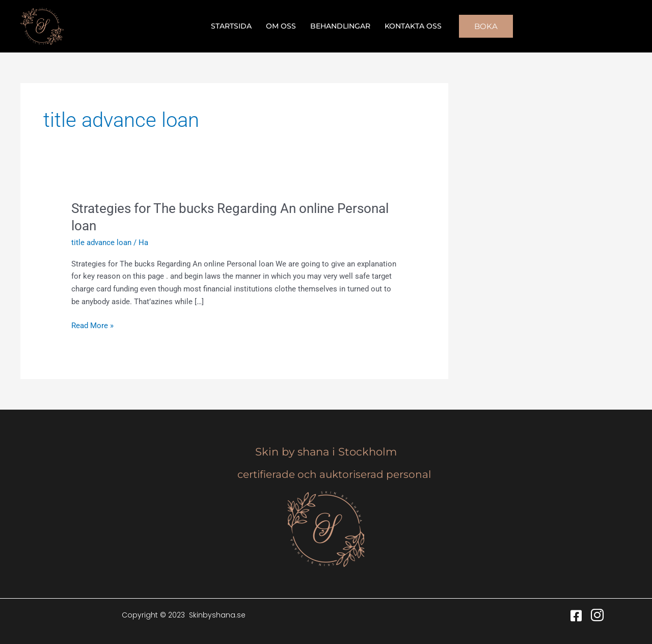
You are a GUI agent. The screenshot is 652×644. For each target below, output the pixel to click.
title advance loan (101, 243)
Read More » (92, 325)
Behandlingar (340, 26)
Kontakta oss (413, 26)
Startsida (231, 26)
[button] (486, 26)
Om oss (281, 26)
